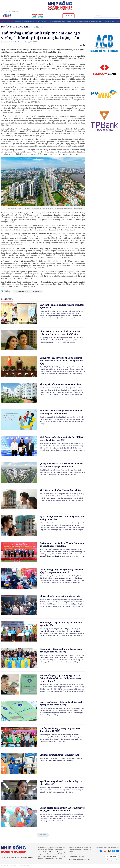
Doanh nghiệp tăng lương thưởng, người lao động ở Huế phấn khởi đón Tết (61, 571)
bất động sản (37, 292)
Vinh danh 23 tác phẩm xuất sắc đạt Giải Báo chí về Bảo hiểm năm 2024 (62, 439)
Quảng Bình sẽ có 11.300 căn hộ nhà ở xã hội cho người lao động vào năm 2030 (61, 465)
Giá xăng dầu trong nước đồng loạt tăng (59, 755)
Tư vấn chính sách (37, 27)
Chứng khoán (18, 21)
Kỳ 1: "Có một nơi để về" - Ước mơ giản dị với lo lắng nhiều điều (62, 518)
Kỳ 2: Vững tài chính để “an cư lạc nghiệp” (61, 490)
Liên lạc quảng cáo (112, 860)
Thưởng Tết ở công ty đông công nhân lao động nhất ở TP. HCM (60, 730)
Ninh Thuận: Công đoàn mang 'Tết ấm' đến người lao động (61, 624)
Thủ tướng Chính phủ (22, 292)
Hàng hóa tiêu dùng (27, 21)
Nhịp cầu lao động (94, 21)
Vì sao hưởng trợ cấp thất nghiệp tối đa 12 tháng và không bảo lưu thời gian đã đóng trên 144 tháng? (60, 678)
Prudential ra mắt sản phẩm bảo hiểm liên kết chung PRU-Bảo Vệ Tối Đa (61, 412)
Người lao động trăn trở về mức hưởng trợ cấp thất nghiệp (61, 783)
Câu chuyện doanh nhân (68, 21)
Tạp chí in (69, 16)
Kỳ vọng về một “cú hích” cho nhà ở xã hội (61, 384)
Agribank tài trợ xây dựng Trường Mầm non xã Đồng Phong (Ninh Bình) (62, 544)
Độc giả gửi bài (112, 856)
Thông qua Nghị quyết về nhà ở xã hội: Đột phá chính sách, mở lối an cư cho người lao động (61, 361)
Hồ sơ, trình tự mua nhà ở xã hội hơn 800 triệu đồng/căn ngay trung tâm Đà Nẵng (60, 333)
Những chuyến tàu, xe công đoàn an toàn (60, 596)
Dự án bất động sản (9, 21)
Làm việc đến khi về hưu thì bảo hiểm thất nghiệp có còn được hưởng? (61, 703)
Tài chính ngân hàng (38, 21)
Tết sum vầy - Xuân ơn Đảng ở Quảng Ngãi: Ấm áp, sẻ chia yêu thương (61, 650)
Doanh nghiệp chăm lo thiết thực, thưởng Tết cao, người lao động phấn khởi (62, 809)
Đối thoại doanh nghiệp (109, 21)
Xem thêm (43, 835)
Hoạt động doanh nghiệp (82, 21)
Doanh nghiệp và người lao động (53, 21)
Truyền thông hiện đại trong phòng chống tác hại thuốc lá (62, 306)
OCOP (101, 21)
